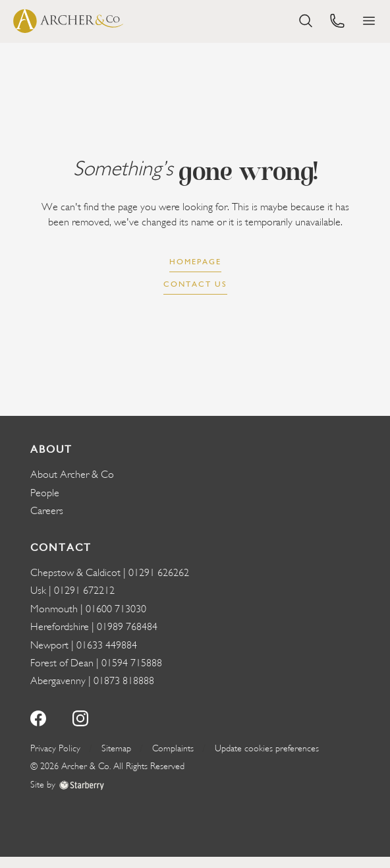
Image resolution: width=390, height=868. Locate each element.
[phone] (337, 19)
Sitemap (116, 748)
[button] (369, 21)
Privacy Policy (55, 748)
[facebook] (38, 717)
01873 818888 (124, 681)
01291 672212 (84, 591)
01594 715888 (132, 663)
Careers (47, 511)
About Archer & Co (72, 475)
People (45, 493)
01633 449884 (107, 645)
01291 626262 (159, 573)
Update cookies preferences (267, 748)
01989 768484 (127, 627)
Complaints (173, 748)
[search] (306, 19)
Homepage (195, 262)
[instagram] (80, 717)
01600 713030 (116, 609)
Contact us (195, 284)
